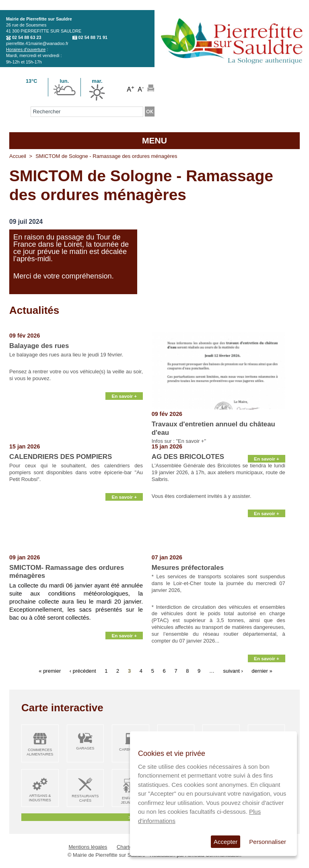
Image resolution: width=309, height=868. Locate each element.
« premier (50, 671)
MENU (154, 140)
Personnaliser (268, 842)
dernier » (262, 671)
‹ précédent (83, 671)
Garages (85, 748)
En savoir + (124, 434)
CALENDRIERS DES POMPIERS (61, 457)
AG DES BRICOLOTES (188, 457)
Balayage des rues (39, 346)
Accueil (18, 156)
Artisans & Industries (40, 798)
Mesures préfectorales (188, 568)
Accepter (226, 842)
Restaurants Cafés (85, 798)
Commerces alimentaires (40, 752)
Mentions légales (88, 847)
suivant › (233, 671)
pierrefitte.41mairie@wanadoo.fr (37, 43)
